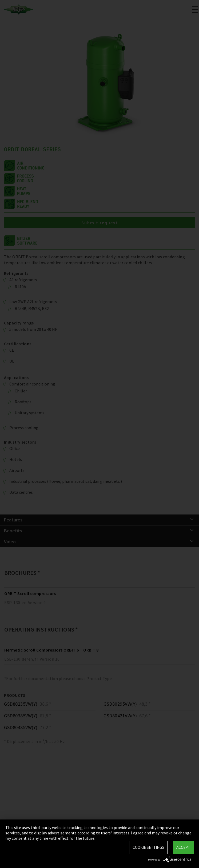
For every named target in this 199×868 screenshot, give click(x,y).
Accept (183, 847)
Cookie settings (148, 847)
